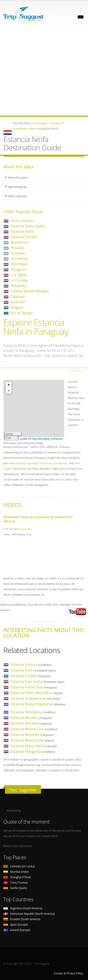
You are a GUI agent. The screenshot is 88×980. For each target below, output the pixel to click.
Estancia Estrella (24, 237)
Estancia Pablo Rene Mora (37, 693)
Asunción (18, 302)
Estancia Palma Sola (34, 687)
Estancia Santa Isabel (28, 226)
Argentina (23, 908)
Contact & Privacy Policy (68, 973)
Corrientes (19, 259)
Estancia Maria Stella (34, 746)
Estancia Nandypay (33, 712)
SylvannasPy (25, 529)
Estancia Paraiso (31, 676)
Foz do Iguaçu (22, 313)
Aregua (16, 307)
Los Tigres (19, 275)
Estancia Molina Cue (34, 729)
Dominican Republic (29, 914)
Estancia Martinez (32, 735)
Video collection (18, 196)
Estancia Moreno (31, 718)
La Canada (19, 280)
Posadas (17, 248)
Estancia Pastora (31, 665)
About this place (18, 177)
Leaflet (24, 439)
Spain (16, 924)
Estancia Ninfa (22, 231)
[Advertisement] (44, 71)
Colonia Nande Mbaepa (30, 291)
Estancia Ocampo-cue (35, 698)
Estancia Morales (31, 723)
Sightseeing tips (17, 187)
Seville (15, 888)
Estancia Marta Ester (32, 740)
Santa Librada (22, 221)
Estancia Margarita (33, 751)
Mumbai (16, 872)
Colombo (19, 866)
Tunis (16, 882)
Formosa (18, 253)
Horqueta (18, 286)
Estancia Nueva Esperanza (38, 704)
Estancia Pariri (33, 670)
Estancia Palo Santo (38, 681)
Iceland (17, 930)
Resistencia (20, 242)
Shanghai (17, 877)
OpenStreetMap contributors (47, 439)
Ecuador (22, 919)
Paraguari (18, 269)
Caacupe (18, 296)
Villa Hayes (19, 264)
